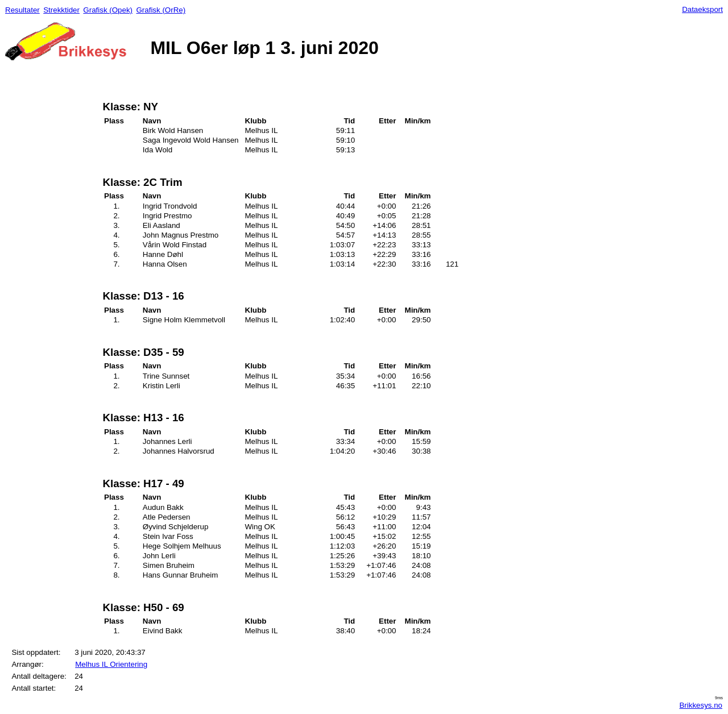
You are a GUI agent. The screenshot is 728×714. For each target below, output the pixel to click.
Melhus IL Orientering (111, 664)
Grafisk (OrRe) (161, 10)
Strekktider (61, 10)
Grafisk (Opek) (108, 10)
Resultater (22, 10)
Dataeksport (702, 9)
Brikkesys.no (701, 705)
